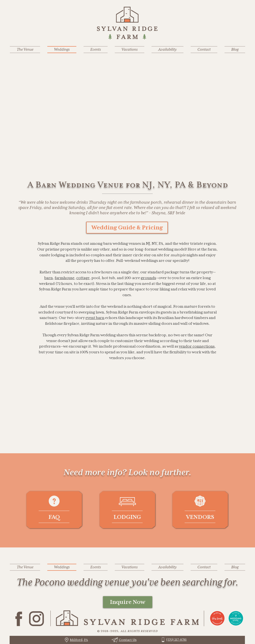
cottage (83, 278)
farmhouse (65, 278)
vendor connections (197, 346)
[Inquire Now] (128, 602)
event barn (95, 318)
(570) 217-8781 (176, 640)
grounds (148, 278)
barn (49, 278)
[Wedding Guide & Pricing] (127, 228)
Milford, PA (79, 640)
